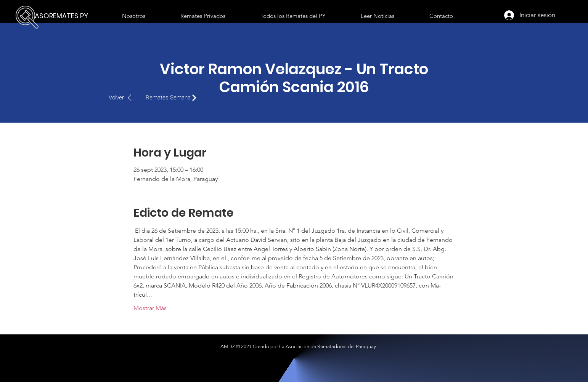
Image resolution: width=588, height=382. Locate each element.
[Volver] (124, 97)
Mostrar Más (150, 308)
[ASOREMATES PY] (63, 16)
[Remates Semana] (173, 97)
